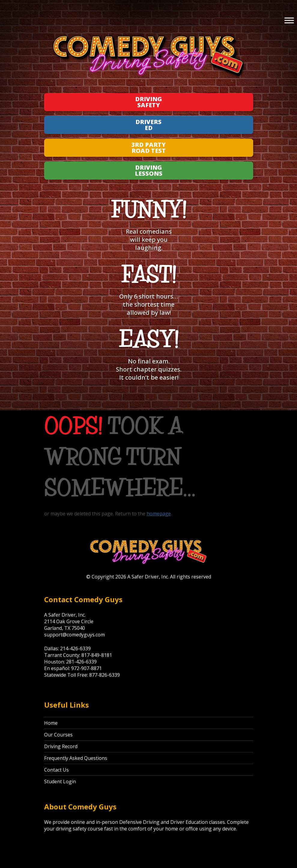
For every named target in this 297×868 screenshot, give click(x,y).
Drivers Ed (148, 125)
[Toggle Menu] (289, 20)
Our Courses (58, 735)
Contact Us (56, 770)
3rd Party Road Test (148, 148)
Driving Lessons (149, 170)
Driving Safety (148, 102)
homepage (159, 514)
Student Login (60, 782)
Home (51, 723)
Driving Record (61, 746)
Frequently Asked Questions (76, 758)
